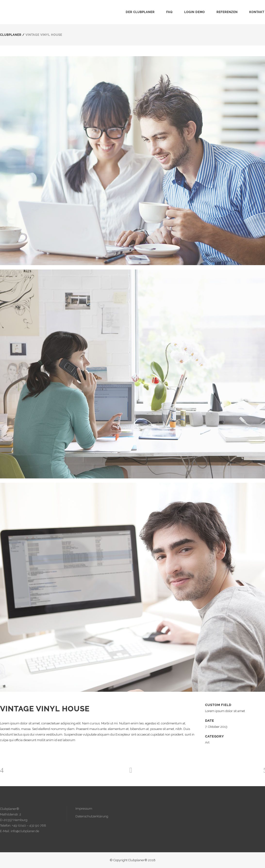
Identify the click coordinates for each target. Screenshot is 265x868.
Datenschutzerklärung (92, 816)
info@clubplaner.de (25, 831)
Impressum (84, 809)
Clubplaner (11, 35)
